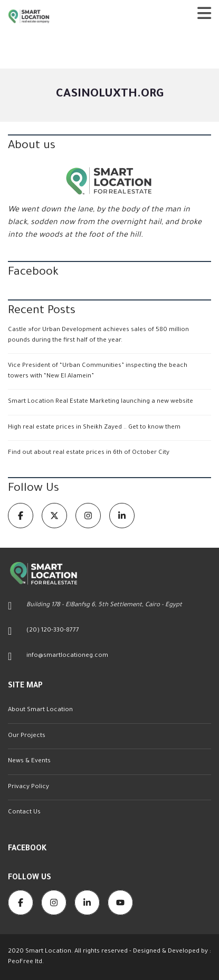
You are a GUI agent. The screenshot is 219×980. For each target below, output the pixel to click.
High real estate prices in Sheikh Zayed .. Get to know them (94, 428)
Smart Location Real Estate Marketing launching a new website (101, 402)
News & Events (29, 761)
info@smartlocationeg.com (67, 656)
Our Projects (27, 736)
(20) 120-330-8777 (53, 631)
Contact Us (24, 813)
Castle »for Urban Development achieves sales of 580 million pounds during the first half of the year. (98, 336)
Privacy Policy (28, 787)
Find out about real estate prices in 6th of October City (89, 453)
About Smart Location (40, 710)
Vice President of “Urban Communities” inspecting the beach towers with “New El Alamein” (98, 371)
